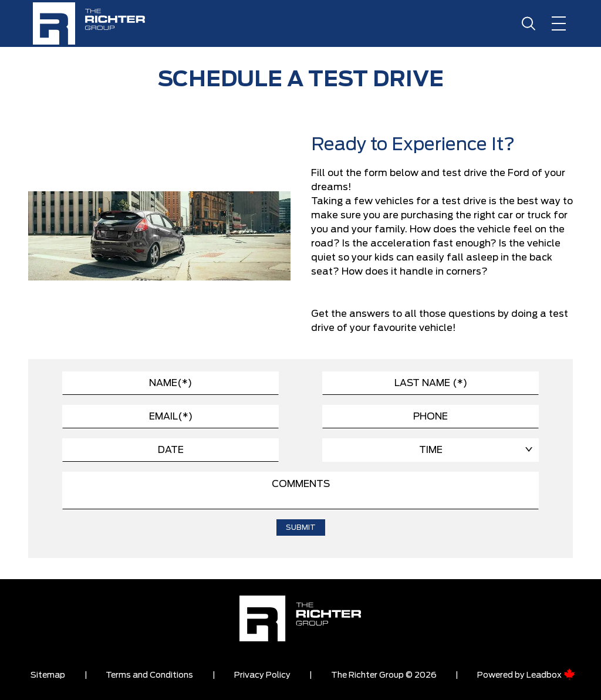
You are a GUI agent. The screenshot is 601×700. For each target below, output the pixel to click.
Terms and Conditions (149, 675)
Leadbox (551, 675)
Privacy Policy (262, 675)
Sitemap (48, 675)
